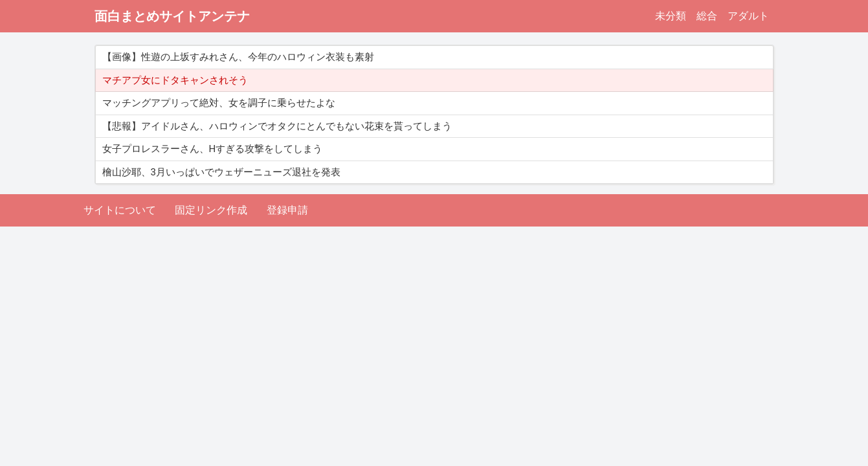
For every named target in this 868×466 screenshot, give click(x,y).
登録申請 (287, 210)
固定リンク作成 (211, 210)
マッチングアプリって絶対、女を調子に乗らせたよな (219, 103)
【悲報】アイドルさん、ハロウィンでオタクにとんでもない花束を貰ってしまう (277, 126)
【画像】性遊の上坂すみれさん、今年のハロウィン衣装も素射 (238, 57)
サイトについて (120, 210)
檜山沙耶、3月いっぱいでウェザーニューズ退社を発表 (221, 172)
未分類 (671, 16)
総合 (707, 16)
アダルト (748, 16)
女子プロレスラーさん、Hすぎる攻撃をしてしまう (213, 149)
